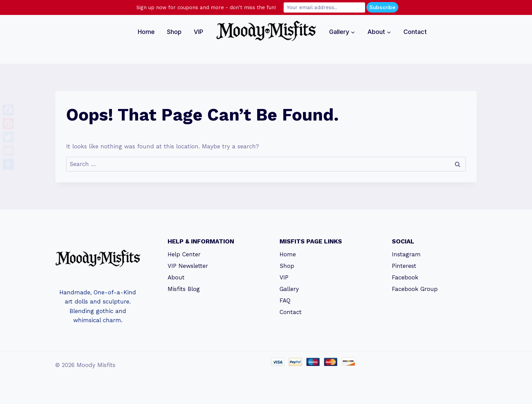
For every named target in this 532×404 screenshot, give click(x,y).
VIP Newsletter (188, 266)
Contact (415, 32)
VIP (198, 32)
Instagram (406, 254)
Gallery (289, 289)
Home (146, 32)
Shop (174, 32)
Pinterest (404, 266)
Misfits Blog (184, 289)
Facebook (405, 277)
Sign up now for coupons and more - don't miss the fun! (206, 7)
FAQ (285, 300)
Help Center (184, 254)
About (176, 277)
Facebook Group (415, 289)
